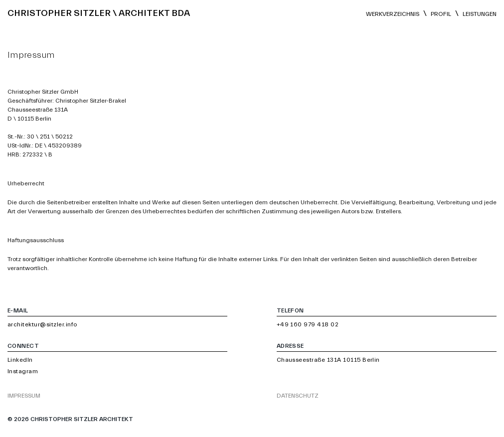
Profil (441, 14)
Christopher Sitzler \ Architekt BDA (99, 13)
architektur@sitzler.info (42, 324)
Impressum (24, 396)
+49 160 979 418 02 (308, 324)
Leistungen (480, 14)
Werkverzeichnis (393, 14)
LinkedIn (20, 360)
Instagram (23, 371)
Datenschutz (298, 396)
